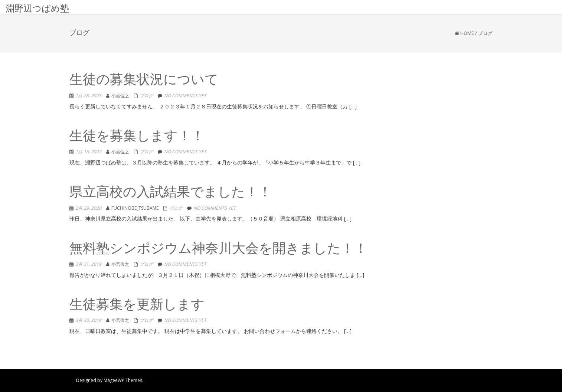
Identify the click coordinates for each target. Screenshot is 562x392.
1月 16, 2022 (88, 152)
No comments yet (185, 96)
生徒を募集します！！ (137, 137)
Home (467, 33)
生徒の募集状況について (144, 80)
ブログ (146, 96)
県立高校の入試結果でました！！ (171, 193)
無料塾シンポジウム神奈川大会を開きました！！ (218, 249)
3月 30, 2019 (88, 320)
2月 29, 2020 (88, 208)
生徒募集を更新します (137, 305)
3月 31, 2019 (88, 264)
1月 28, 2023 (88, 96)
